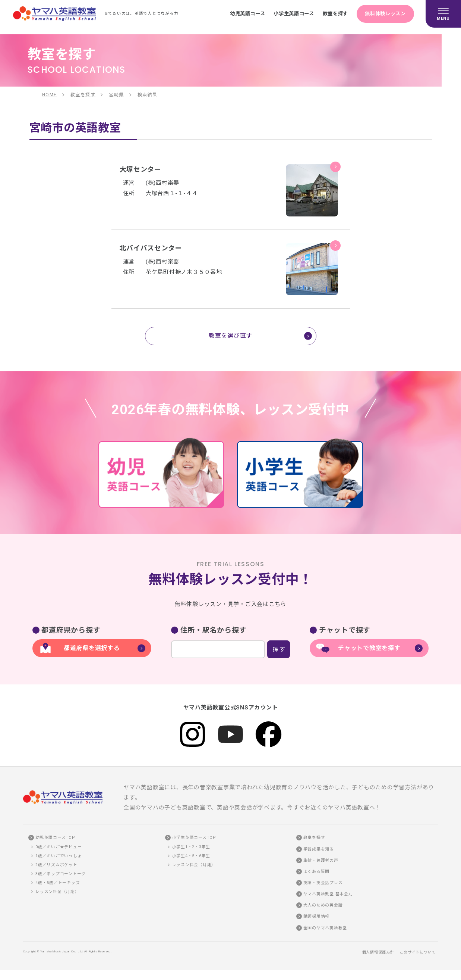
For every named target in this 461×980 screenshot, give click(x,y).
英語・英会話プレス (323, 883)
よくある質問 (317, 872)
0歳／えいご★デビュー (59, 847)
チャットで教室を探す (369, 648)
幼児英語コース (247, 14)
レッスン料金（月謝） (57, 892)
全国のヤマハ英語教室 (325, 928)
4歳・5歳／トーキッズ (58, 883)
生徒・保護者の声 (321, 860)
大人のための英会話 (323, 905)
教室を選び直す (230, 336)
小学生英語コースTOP (194, 838)
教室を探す (335, 14)
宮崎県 (116, 95)
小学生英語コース (293, 14)
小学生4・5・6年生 (191, 856)
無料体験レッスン (385, 14)
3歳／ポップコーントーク (61, 874)
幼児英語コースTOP (55, 838)
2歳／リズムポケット (56, 865)
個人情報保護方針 (378, 952)
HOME (50, 95)
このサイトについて (418, 952)
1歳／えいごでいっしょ (59, 856)
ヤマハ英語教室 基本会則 (328, 894)
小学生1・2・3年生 (191, 847)
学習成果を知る (319, 849)
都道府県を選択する (92, 648)
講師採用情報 (317, 916)
